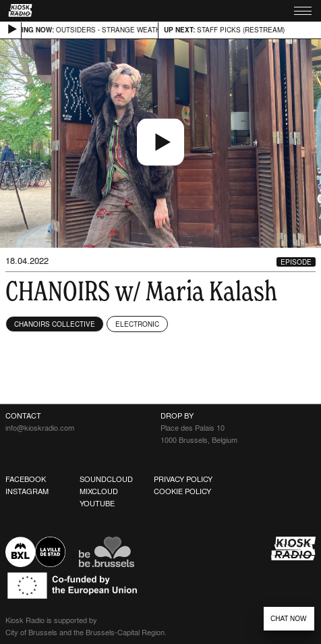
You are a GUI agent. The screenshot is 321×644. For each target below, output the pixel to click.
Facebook (26, 479)
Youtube (97, 504)
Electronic (137, 324)
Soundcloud (106, 479)
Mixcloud (99, 491)
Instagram (27, 491)
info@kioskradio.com (40, 428)
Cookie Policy (182, 491)
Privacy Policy (183, 479)
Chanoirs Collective (55, 324)
